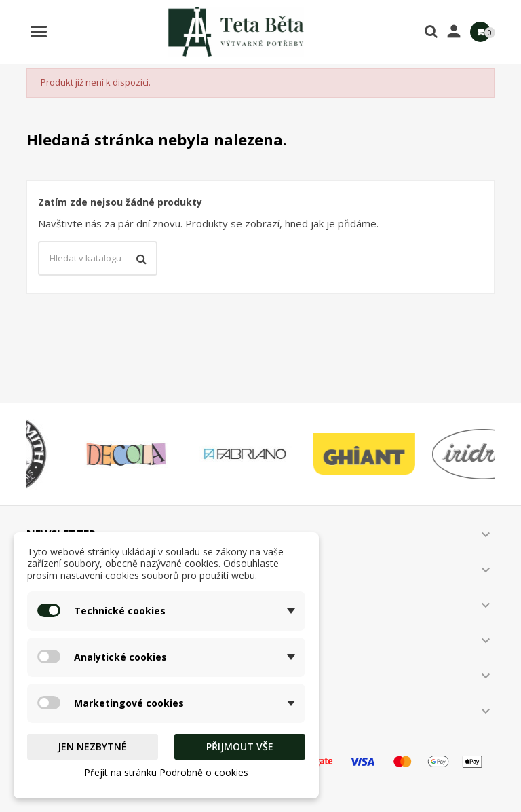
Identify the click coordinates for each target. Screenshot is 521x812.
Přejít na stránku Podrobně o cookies (166, 772)
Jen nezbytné (92, 746)
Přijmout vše (240, 746)
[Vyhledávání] (98, 259)
